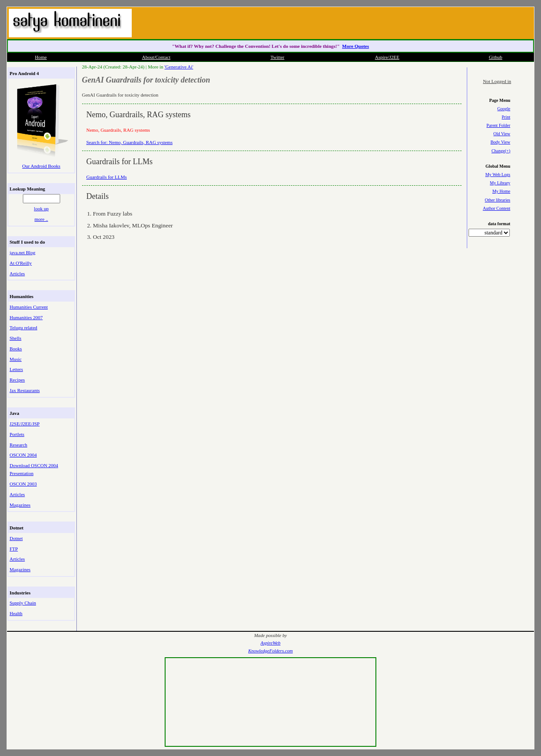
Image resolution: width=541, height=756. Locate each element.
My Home (501, 191)
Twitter (278, 57)
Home (41, 57)
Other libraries (498, 200)
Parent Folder (498, 125)
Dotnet (16, 538)
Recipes (17, 380)
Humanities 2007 (26, 317)
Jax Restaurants (25, 390)
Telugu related (23, 328)
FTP (14, 549)
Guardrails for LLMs (107, 177)
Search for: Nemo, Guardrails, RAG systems (130, 142)
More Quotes (355, 46)
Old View (502, 134)
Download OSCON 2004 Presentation (34, 469)
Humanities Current (29, 307)
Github (496, 57)
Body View (500, 142)
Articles (17, 274)
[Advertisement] (429, 22)
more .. (41, 219)
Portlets (17, 434)
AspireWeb (270, 643)
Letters (16, 369)
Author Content (497, 208)
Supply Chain (23, 603)
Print (506, 117)
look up (41, 209)
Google (504, 109)
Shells (16, 338)
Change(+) (501, 151)
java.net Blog (23, 252)
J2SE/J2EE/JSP (25, 424)
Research (18, 445)
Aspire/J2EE (387, 57)
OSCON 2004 (23, 455)
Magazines (20, 505)
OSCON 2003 (23, 484)
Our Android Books (41, 166)
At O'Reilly (21, 263)
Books (16, 349)
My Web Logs (498, 175)
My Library (500, 183)
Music (16, 359)
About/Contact (156, 57)
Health (16, 613)
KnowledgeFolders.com (270, 651)
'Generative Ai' (179, 67)
